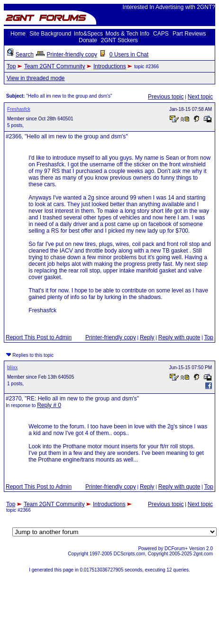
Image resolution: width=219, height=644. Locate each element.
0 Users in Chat (129, 54)
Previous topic (166, 97)
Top (11, 66)
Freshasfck (19, 109)
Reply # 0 (49, 405)
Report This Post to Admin (39, 337)
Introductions (110, 66)
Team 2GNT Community (55, 66)
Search (25, 54)
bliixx (12, 367)
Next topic (200, 97)
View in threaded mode (36, 78)
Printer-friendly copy (72, 54)
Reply (147, 337)
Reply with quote (179, 337)
